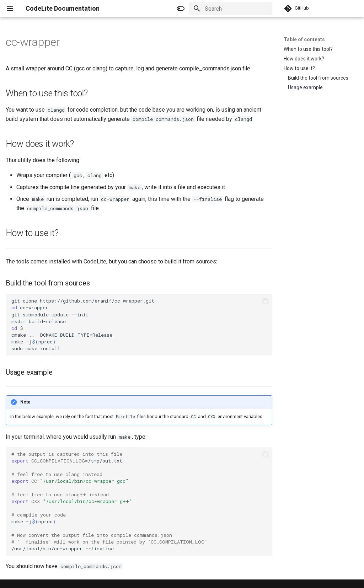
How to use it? (299, 68)
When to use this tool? (308, 49)
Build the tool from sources (318, 78)
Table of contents (304, 39)
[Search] (231, 9)
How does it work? (304, 59)
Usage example (305, 87)
